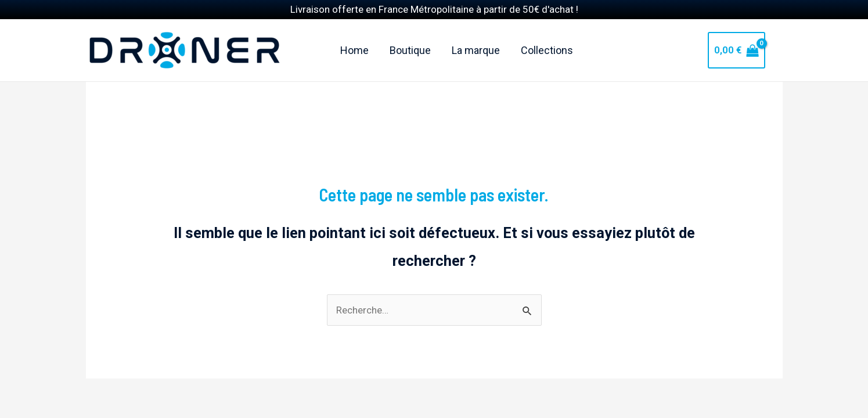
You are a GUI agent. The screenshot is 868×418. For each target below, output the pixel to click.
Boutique (410, 36)
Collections (547, 36)
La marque (476, 36)
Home (354, 36)
